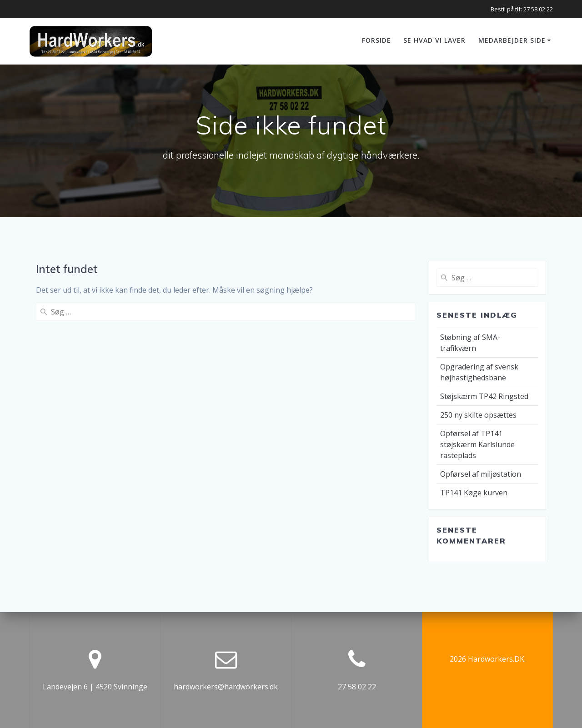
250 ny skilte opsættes (478, 415)
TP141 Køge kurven (474, 493)
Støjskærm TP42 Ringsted (484, 396)
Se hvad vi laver (434, 40)
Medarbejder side (512, 40)
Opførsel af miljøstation (481, 474)
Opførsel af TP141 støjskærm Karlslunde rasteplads (477, 444)
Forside (376, 40)
